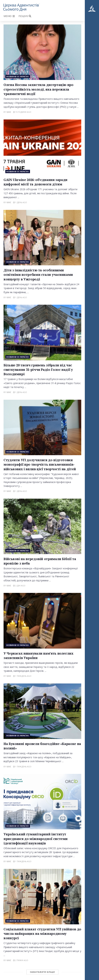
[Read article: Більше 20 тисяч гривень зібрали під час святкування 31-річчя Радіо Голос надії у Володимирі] (42, 332)
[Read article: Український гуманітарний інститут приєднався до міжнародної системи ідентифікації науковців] (42, 802)
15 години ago (22, 112)
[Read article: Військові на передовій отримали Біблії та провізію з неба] (42, 526)
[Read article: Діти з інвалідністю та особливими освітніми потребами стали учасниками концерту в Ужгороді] (42, 238)
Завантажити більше (42, 972)
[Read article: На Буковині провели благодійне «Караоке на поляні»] (42, 711)
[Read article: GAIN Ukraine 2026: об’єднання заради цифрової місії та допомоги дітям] (42, 147)
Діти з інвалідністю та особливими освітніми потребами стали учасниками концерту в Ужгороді (38, 275)
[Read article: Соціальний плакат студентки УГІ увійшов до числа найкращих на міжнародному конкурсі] (42, 897)
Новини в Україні (18, 76)
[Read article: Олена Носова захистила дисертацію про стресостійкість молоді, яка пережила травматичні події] (42, 52)
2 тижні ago (21, 960)
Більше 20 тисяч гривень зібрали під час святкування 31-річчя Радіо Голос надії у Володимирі (38, 370)
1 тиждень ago (22, 676)
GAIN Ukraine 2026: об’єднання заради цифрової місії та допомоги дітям (35, 182)
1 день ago (20, 202)
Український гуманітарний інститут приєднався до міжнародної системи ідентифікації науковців (36, 839)
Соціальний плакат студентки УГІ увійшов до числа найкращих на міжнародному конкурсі (42, 934)
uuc (9, 112)
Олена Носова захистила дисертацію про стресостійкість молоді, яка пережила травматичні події (38, 89)
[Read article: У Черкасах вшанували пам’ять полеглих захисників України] (42, 621)
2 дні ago (19, 586)
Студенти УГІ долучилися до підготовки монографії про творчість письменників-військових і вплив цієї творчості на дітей (40, 464)
